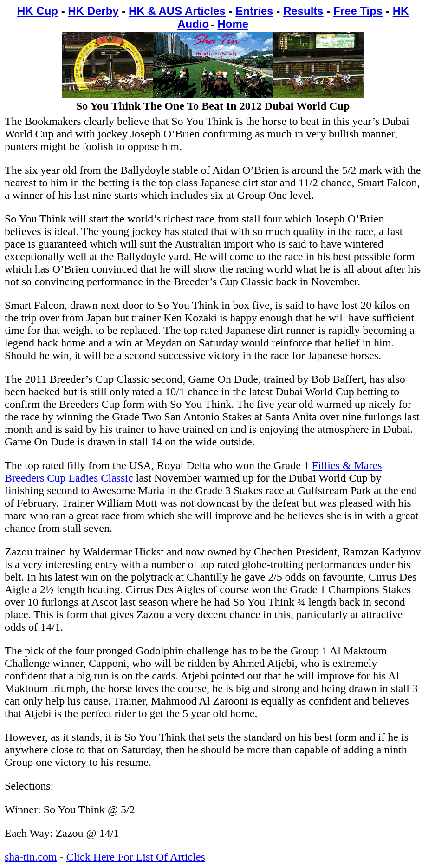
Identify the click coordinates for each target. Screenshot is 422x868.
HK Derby (93, 11)
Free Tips (358, 11)
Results (303, 11)
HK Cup (38, 11)
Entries (254, 11)
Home (233, 24)
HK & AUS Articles (177, 11)
